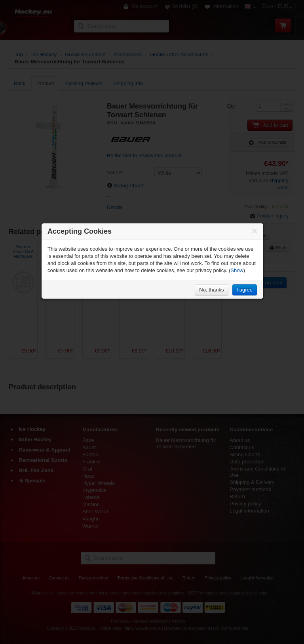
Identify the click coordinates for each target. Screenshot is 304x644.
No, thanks (211, 290)
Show (237, 270)
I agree (245, 290)
